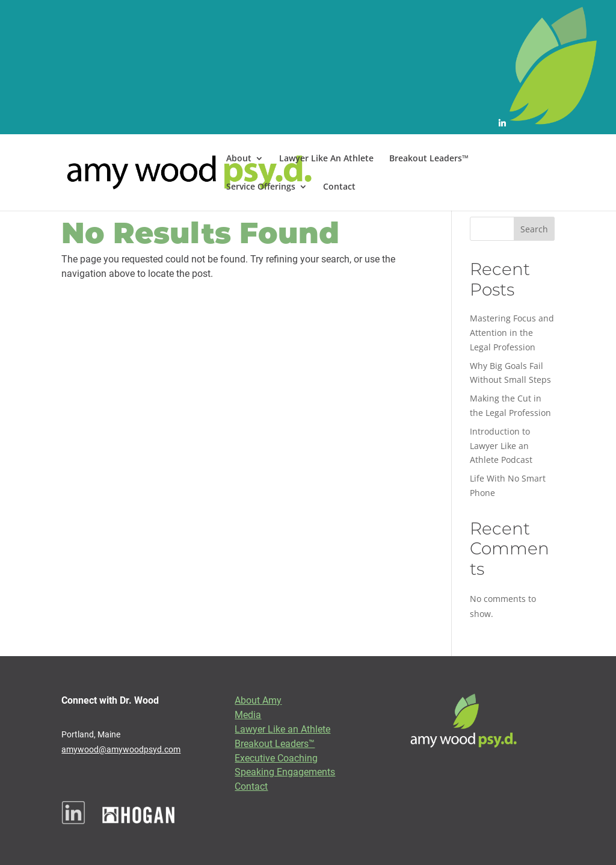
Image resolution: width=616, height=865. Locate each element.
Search (534, 229)
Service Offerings (261, 187)
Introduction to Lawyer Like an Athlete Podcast (501, 446)
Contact (339, 187)
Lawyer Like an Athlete (282, 729)
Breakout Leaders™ (429, 159)
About (239, 159)
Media (248, 714)
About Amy (258, 700)
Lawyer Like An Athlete (326, 159)
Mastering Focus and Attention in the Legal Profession (512, 333)
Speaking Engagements (285, 771)
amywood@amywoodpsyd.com (121, 749)
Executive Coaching (276, 758)
